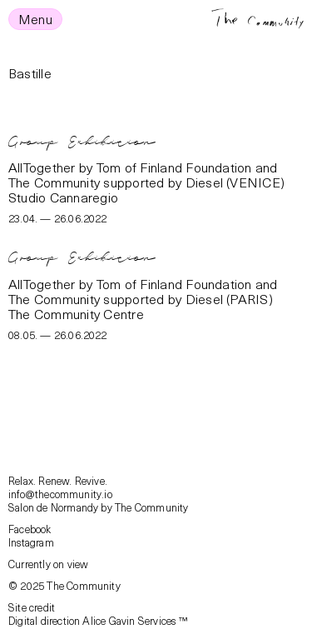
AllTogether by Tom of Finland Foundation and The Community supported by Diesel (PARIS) (143, 291)
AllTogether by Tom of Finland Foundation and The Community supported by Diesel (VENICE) (146, 174)
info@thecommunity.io (60, 494)
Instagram (31, 542)
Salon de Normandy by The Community (99, 507)
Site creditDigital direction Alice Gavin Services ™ (98, 614)
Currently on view (48, 564)
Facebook (30, 529)
